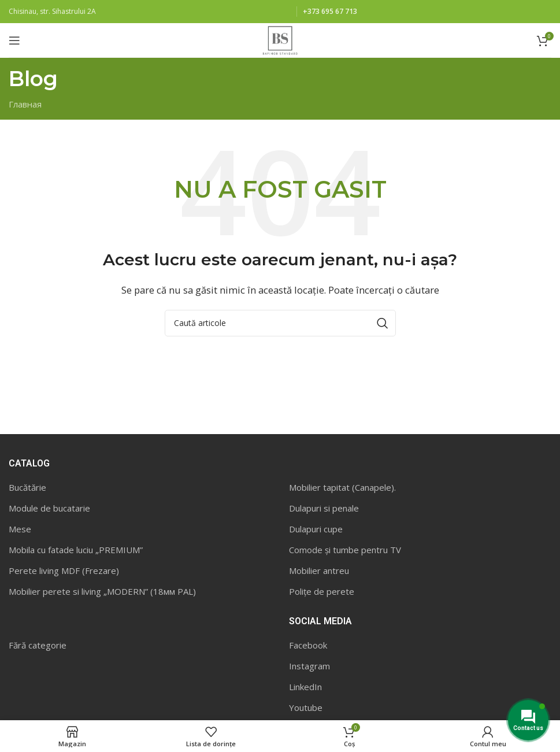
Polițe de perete (322, 591)
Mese (20, 529)
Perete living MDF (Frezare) (64, 571)
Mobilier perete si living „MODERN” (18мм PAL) (102, 591)
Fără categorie (38, 645)
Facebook (308, 645)
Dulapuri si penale (324, 508)
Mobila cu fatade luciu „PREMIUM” (76, 550)
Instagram (309, 666)
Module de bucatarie (49, 508)
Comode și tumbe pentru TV (345, 550)
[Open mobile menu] (14, 40)
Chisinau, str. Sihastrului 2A (52, 11)
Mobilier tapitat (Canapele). (342, 487)
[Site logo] (280, 39)
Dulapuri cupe (316, 529)
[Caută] (280, 323)
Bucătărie (27, 487)
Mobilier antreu (319, 571)
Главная (25, 104)
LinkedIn (305, 687)
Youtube (306, 707)
